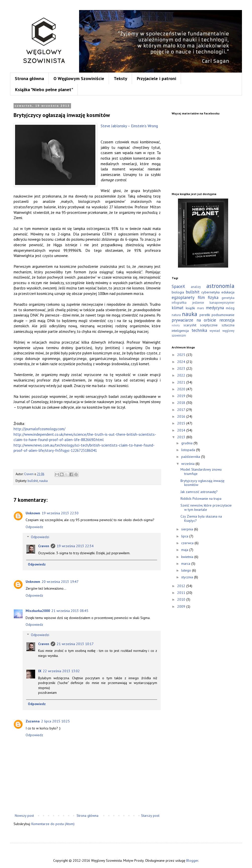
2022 (182, 375)
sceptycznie (209, 325)
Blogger (192, 860)
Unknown (33, 513)
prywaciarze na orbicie (194, 320)
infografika (179, 302)
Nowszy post (24, 816)
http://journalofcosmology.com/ (39, 429)
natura (176, 315)
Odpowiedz (34, 527)
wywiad (215, 331)
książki (190, 308)
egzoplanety (183, 297)
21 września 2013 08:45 (70, 611)
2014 (182, 430)
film (201, 297)
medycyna (215, 308)
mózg (230, 308)
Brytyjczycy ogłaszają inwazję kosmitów (202, 483)
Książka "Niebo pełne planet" (44, 89)
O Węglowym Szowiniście (79, 78)
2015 (182, 423)
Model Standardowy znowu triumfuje (201, 472)
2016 (182, 416)
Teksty (120, 78)
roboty (176, 325)
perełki (205, 315)
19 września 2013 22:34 (75, 546)
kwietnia (188, 557)
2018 (182, 403)
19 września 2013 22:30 (60, 513)
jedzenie (198, 302)
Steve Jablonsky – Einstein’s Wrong (129, 126)
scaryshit (190, 325)
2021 (182, 382)
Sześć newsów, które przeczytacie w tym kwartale (206, 507)
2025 (182, 355)
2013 (182, 437)
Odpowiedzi (40, 537)
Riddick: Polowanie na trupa (201, 499)
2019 (182, 396)
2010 (182, 599)
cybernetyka (210, 292)
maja (185, 550)
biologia (178, 292)
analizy (196, 287)
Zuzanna (33, 721)
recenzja (227, 320)
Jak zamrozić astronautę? (199, 492)
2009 (182, 606)
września (188, 464)
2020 (182, 389)
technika (199, 330)
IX (40, 671)
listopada (189, 450)
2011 (182, 593)
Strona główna (29, 78)
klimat (178, 308)
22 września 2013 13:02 (61, 671)
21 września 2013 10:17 (75, 644)
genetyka (228, 298)
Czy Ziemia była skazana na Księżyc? (201, 518)
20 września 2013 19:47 (60, 582)
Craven (44, 546)
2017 (182, 410)
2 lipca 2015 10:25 (55, 721)
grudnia (187, 443)
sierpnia (188, 529)
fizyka (213, 297)
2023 (182, 368)
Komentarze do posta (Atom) (53, 824)
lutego (187, 570)
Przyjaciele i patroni (156, 78)
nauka (43, 481)
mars (200, 308)
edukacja (228, 292)
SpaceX (178, 286)
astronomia (220, 286)
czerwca (188, 543)
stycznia (188, 577)
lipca (185, 536)
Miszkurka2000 (38, 611)
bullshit (33, 481)
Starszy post (150, 816)
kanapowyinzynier (222, 302)
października (191, 457)
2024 (182, 362)
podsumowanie (223, 315)
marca (186, 564)
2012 (182, 586)
